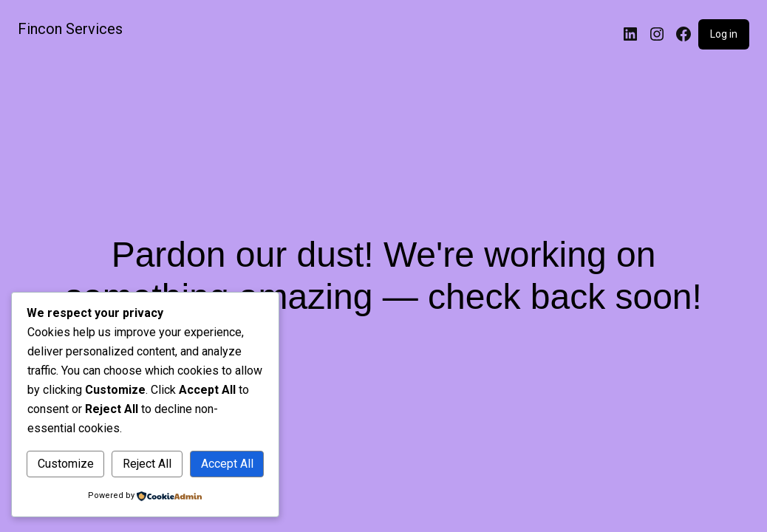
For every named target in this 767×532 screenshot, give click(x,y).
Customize (66, 464)
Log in (724, 34)
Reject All (147, 464)
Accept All (227, 464)
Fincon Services (70, 29)
